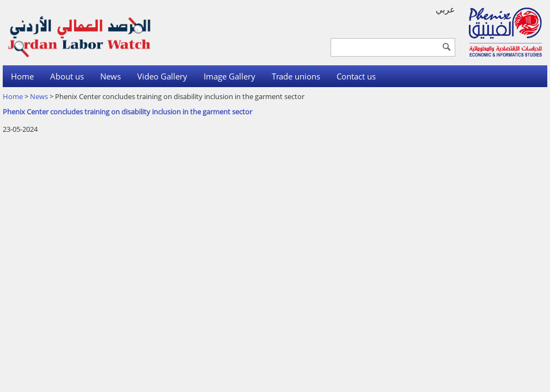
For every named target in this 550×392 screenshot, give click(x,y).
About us (67, 76)
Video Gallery (162, 76)
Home (22, 76)
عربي (445, 9)
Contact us (356, 76)
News (111, 76)
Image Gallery (230, 76)
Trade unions (296, 76)
